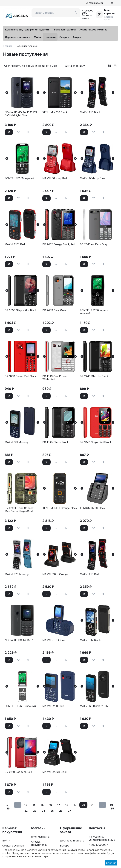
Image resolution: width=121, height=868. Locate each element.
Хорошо (111, 863)
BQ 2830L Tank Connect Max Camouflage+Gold (20, 510)
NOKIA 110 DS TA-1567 (19, 640)
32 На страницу (77, 66)
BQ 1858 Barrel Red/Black (20, 376)
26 (61, 811)
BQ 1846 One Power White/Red (55, 378)
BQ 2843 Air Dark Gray (94, 244)
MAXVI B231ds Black (55, 772)
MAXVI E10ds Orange (55, 574)
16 (50, 805)
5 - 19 (8, 807)
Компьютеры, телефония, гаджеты (28, 30)
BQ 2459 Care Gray (54, 310)
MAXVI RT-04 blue (54, 640)
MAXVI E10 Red (89, 574)
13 (26, 805)
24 (43, 811)
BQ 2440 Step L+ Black (94, 376)
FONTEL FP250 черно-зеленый (94, 312)
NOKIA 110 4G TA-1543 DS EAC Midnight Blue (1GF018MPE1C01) (21, 114)
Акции (77, 37)
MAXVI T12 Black (90, 640)
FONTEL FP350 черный (19, 178)
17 (59, 805)
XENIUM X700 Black (92, 508)
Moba (37, 37)
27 (69, 811)
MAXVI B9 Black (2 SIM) (95, 706)
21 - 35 (112, 807)
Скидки (64, 37)
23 (35, 811)
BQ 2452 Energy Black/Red (59, 244)
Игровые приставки (18, 37)
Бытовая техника (65, 30)
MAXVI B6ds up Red (55, 178)
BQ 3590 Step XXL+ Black (21, 310)
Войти (6, 841)
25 (52, 811)
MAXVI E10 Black (90, 112)
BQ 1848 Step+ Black (55, 442)
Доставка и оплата (72, 841)
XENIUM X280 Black (55, 112)
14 (34, 805)
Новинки (50, 37)
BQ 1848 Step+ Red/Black (96, 442)
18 (67, 805)
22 (26, 811)
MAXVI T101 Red (15, 244)
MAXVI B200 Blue (53, 706)
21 (92, 805)
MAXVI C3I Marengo (17, 442)
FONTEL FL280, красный (20, 706)
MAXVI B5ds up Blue (92, 178)
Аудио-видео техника (93, 30)
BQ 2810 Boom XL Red (18, 772)
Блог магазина (40, 837)
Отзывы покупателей (39, 843)
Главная (8, 46)
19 (75, 805)
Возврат (65, 846)
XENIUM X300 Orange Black (60, 508)
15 (42, 805)
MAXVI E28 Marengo (17, 574)
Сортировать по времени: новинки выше (33, 66)
